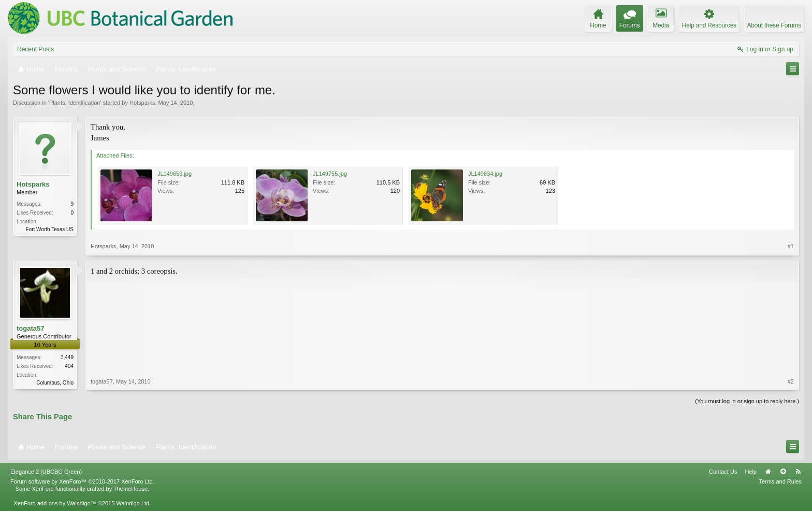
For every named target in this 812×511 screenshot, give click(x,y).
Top (783, 472)
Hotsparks (142, 103)
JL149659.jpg (175, 174)
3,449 (67, 357)
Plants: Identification (75, 103)
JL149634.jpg (485, 174)
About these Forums (774, 25)
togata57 (30, 328)
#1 (791, 246)
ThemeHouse (130, 489)
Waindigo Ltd (133, 503)
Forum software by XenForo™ (82, 481)
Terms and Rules (780, 481)
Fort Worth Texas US (50, 229)
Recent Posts (35, 49)
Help (751, 472)
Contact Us (723, 472)
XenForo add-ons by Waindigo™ (55, 503)
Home (768, 472)
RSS (798, 472)
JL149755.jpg (330, 174)
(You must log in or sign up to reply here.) (747, 401)
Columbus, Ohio (55, 383)
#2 (791, 381)
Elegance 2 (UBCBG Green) (46, 472)
